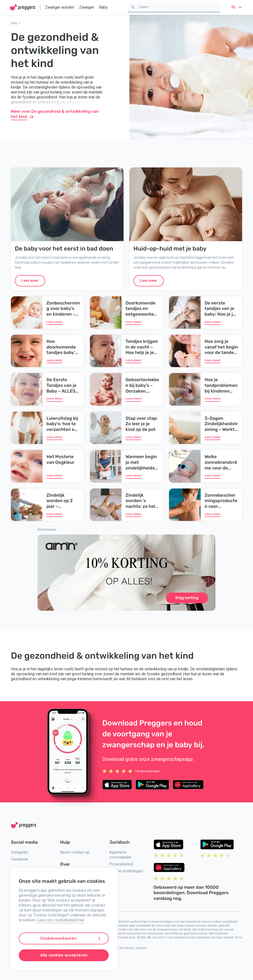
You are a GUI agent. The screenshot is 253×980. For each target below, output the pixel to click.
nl (237, 7)
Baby (103, 7)
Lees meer (30, 281)
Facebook (19, 859)
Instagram (20, 852)
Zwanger (87, 7)
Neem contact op (75, 852)
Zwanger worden (60, 7)
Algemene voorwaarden (120, 855)
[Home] (22, 8)
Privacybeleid (121, 864)
